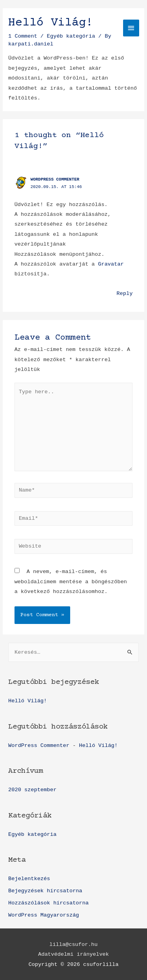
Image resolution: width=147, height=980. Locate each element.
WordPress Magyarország (44, 915)
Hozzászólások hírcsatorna (48, 903)
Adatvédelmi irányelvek (73, 954)
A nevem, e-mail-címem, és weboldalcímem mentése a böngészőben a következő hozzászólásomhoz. (71, 582)
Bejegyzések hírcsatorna (45, 891)
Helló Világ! (27, 701)
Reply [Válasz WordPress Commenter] (124, 294)
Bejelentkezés (29, 879)
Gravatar (111, 264)
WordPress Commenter (55, 179)
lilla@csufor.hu (73, 945)
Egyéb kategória (32, 834)
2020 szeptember (32, 790)
